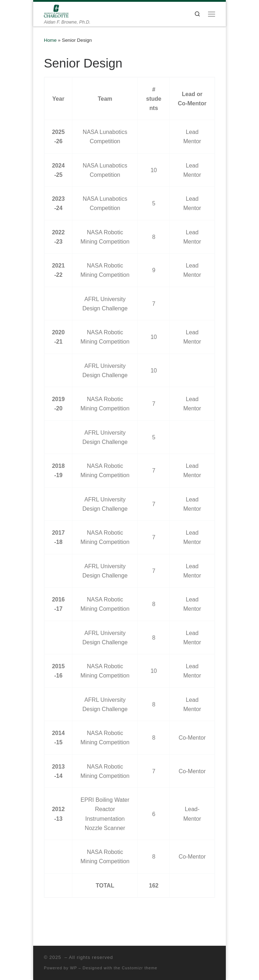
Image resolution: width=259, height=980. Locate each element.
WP (73, 968)
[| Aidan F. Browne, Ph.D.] (56, 11)
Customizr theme (140, 968)
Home (50, 40)
